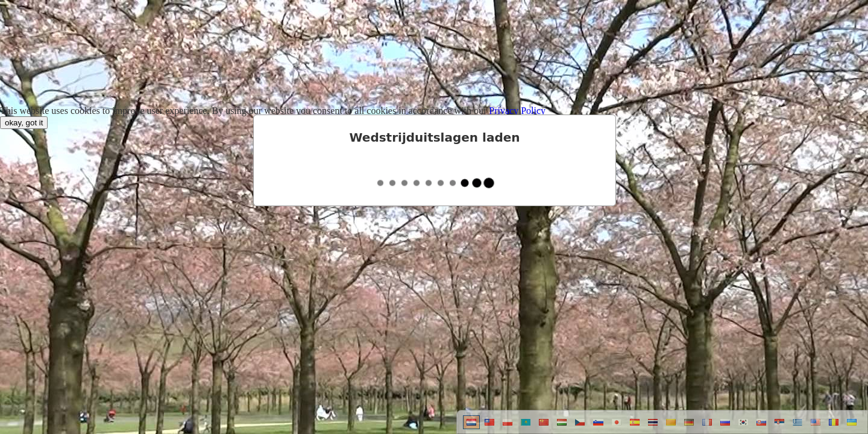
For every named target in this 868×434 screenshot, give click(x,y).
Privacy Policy (517, 111)
